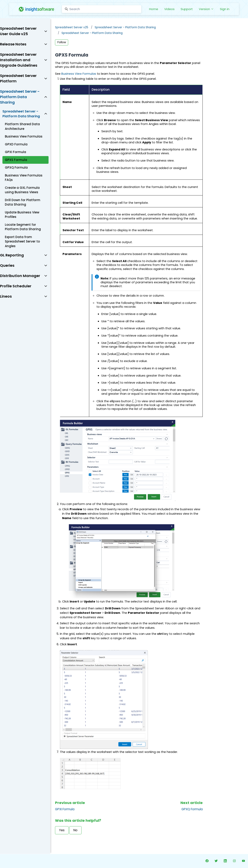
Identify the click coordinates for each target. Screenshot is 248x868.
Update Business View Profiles (22, 215)
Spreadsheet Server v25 (72, 27)
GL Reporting (12, 255)
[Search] (102, 9)
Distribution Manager (20, 276)
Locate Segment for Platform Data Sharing (23, 227)
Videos (169, 9)
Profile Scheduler (16, 286)
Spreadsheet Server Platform (18, 78)
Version (206, 9)
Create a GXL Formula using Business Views (22, 190)
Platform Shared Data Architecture (22, 126)
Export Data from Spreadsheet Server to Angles (22, 241)
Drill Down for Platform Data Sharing (23, 202)
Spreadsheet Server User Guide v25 (18, 31)
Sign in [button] (225, 9)
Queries (7, 265)
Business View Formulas (79, 74)
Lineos (6, 296)
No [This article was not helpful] (75, 830)
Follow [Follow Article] (62, 42)
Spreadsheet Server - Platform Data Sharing (125, 27)
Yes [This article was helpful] (62, 830)
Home (154, 9)
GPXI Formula (65, 809)
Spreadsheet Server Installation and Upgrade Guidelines (19, 60)
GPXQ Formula (192, 809)
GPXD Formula (16, 144)
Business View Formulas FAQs (24, 178)
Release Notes (13, 44)
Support (187, 9)
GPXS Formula (16, 160)
